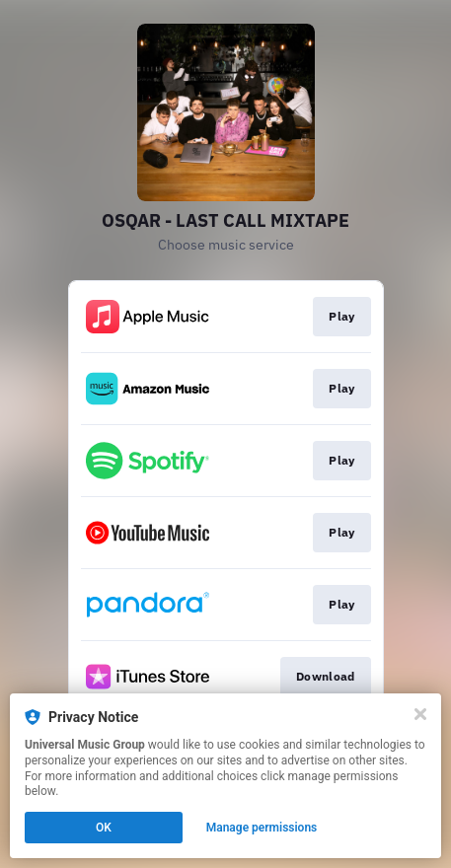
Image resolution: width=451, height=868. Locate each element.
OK (104, 828)
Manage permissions (262, 828)
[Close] (420, 714)
